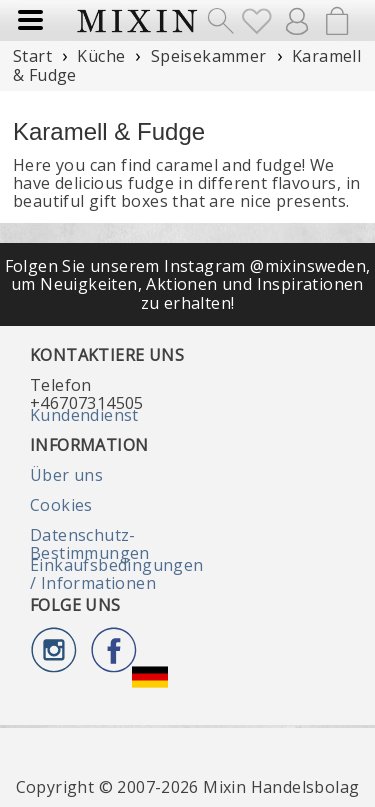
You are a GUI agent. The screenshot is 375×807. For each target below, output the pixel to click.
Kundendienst (84, 415)
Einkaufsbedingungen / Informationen (117, 574)
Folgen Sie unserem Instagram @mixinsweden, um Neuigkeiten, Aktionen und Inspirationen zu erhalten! (188, 284)
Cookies (61, 505)
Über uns (66, 475)
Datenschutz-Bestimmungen (90, 544)
